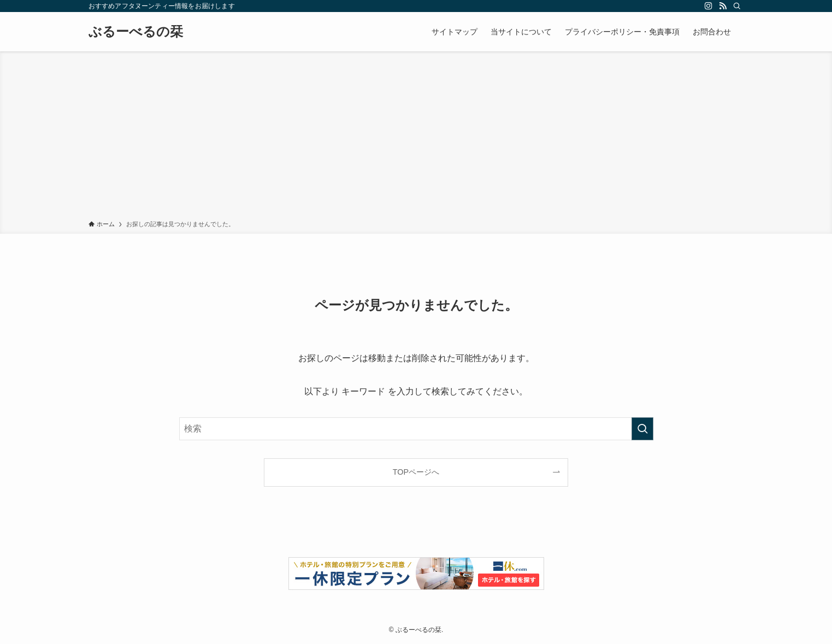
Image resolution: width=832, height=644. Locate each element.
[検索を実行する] (642, 429)
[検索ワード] (416, 429)
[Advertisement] (416, 138)
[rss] (723, 6)
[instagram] (709, 6)
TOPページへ (416, 472)
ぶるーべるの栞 (136, 32)
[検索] (737, 6)
